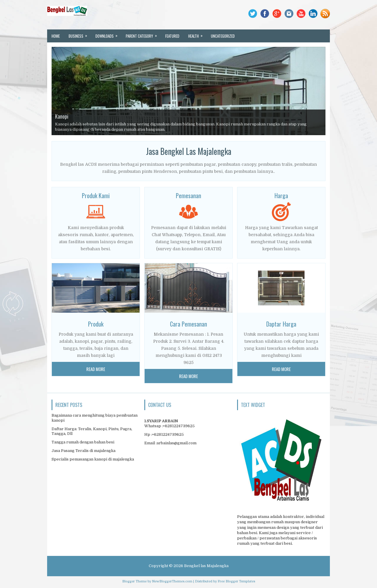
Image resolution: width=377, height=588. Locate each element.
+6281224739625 (179, 426)
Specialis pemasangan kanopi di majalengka (93, 459)
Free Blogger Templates (236, 581)
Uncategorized (223, 36)
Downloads (108, 34)
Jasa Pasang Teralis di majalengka (83, 451)
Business (80, 34)
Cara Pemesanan (188, 324)
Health (197, 34)
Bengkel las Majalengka (206, 566)
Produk (96, 324)
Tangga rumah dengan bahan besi (83, 442)
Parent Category (143, 34)
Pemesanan (188, 196)
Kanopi (62, 116)
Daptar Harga (281, 324)
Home (56, 36)
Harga (281, 196)
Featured (172, 36)
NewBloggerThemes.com (172, 581)
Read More (96, 369)
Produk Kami (96, 196)
